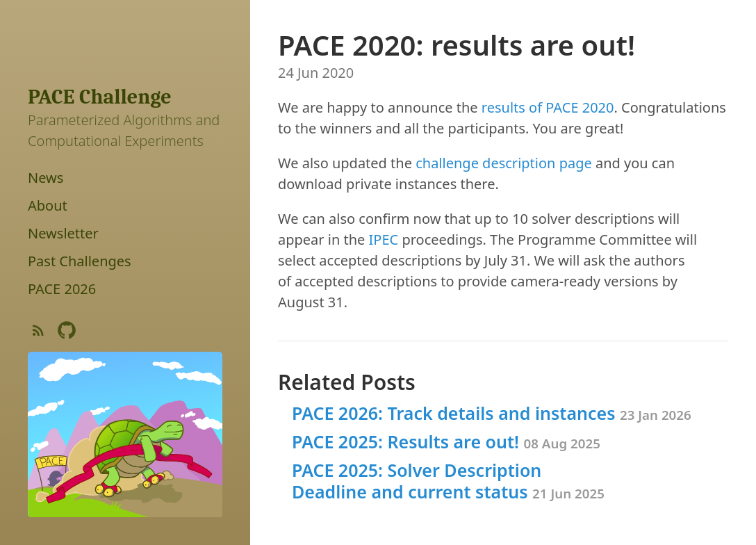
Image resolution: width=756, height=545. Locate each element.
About (48, 205)
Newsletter (63, 233)
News (46, 178)
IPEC (384, 239)
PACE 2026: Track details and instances (492, 413)
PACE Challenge (100, 97)
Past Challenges (80, 261)
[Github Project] (67, 333)
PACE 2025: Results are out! (446, 441)
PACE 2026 (62, 289)
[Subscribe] (38, 333)
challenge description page (504, 163)
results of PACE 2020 (548, 107)
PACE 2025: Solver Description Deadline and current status (448, 481)
